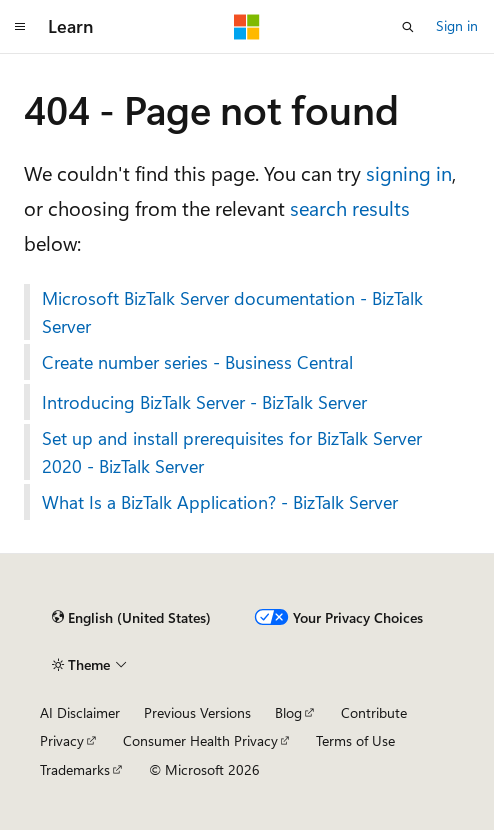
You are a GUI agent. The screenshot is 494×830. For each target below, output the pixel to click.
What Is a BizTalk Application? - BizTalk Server (220, 502)
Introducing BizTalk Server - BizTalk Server (204, 402)
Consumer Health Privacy (200, 740)
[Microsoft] (247, 27)
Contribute (374, 712)
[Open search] (408, 27)
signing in (409, 172)
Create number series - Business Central (197, 362)
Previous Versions (197, 712)
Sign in (457, 25)
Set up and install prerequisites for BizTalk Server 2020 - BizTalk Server (232, 452)
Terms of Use (355, 740)
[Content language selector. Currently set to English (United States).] (131, 618)
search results (350, 207)
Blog (288, 712)
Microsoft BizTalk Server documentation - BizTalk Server (232, 312)
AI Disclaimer (80, 712)
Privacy (62, 740)
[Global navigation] (20, 27)
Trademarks (75, 769)
